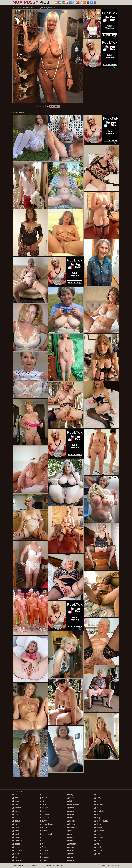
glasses (44, 854)
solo (97, 834)
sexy (97, 818)
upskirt (98, 847)
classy (43, 798)
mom (70, 834)
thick (97, 841)
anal (15, 798)
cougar (44, 808)
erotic (43, 831)
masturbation (74, 827)
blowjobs (17, 841)
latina (70, 814)
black (16, 834)
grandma (45, 857)
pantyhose (100, 795)
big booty (17, 824)
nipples (71, 837)
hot (69, 801)
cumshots (45, 818)
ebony (43, 827)
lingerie (71, 824)
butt (15, 857)
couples (44, 811)
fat (42, 841)
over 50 (71, 854)
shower (98, 824)
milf (70, 831)
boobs (16, 844)
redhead (99, 804)
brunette (17, 850)
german (44, 850)
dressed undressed (49, 824)
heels (70, 798)
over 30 (71, 847)
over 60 (71, 857)
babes (16, 811)
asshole (17, 808)
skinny (98, 827)
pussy (98, 801)
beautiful (17, 821)
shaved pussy (101, 821)
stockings (99, 837)
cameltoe (17, 860)
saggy (98, 808)
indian (71, 808)
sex (97, 814)
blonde (17, 837)
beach (16, 818)
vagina (98, 850)
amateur (17, 795)
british (16, 847)
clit (42, 801)
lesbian (71, 821)
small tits (99, 831)
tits (96, 844)
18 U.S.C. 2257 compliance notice (50, 866)
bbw (15, 814)
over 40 (71, 850)
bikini (16, 831)
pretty (98, 798)
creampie (45, 814)
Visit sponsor (55, 106)
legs (70, 818)
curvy (43, 821)
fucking (44, 847)
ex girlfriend (46, 834)
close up (44, 804)
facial (43, 837)
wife (97, 854)
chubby (44, 795)
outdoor (71, 844)
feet (42, 844)
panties (71, 860)
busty (16, 854)
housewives (73, 804)
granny (44, 860)
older (70, 841)
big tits (16, 827)
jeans (70, 811)
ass (15, 804)
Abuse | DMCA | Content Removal (25, 866)
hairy (70, 795)
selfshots (99, 811)
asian (16, 801)
